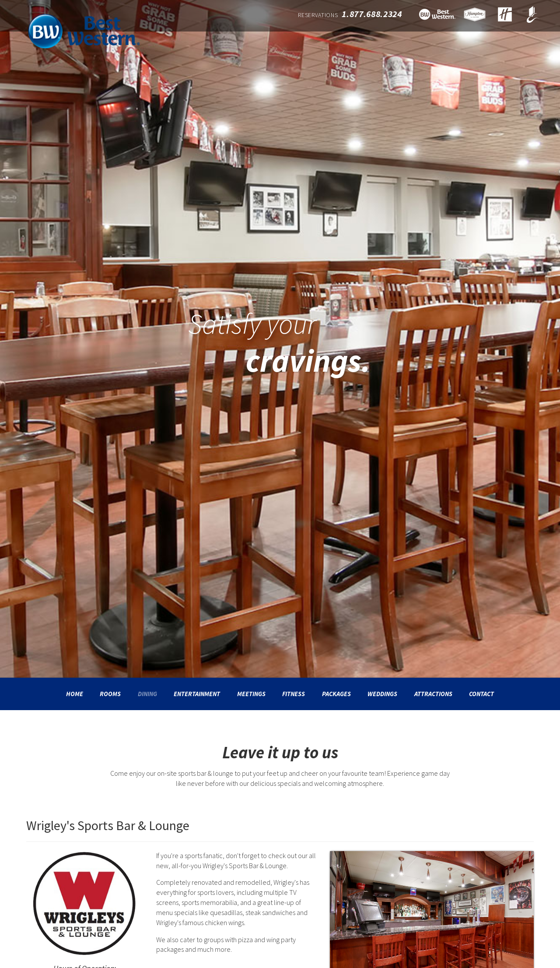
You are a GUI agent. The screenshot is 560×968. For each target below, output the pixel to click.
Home (75, 694)
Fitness (294, 694)
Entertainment (197, 694)
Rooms (110, 694)
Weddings (382, 694)
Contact (481, 694)
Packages (336, 694)
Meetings (251, 694)
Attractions (433, 694)
